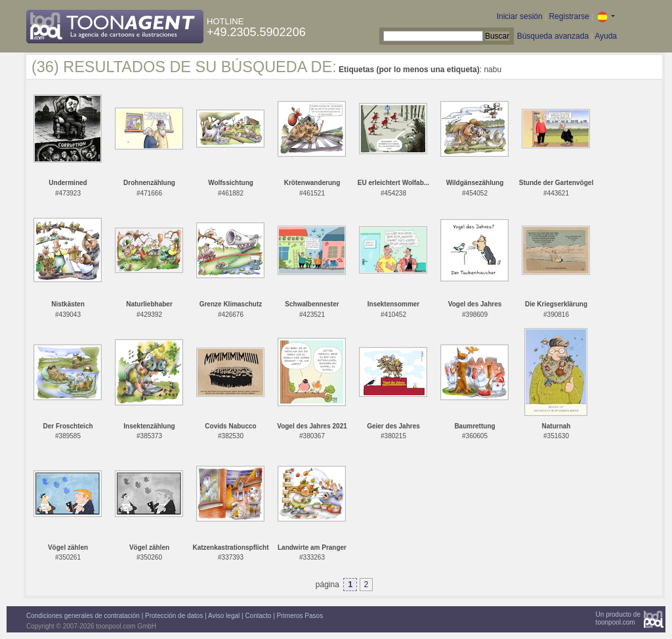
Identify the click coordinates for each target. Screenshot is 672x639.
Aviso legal (224, 616)
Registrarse (569, 16)
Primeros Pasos (300, 616)
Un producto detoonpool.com (618, 618)
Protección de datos (174, 616)
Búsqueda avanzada (553, 36)
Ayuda (606, 36)
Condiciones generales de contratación (83, 616)
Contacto (258, 616)
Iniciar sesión (520, 16)
